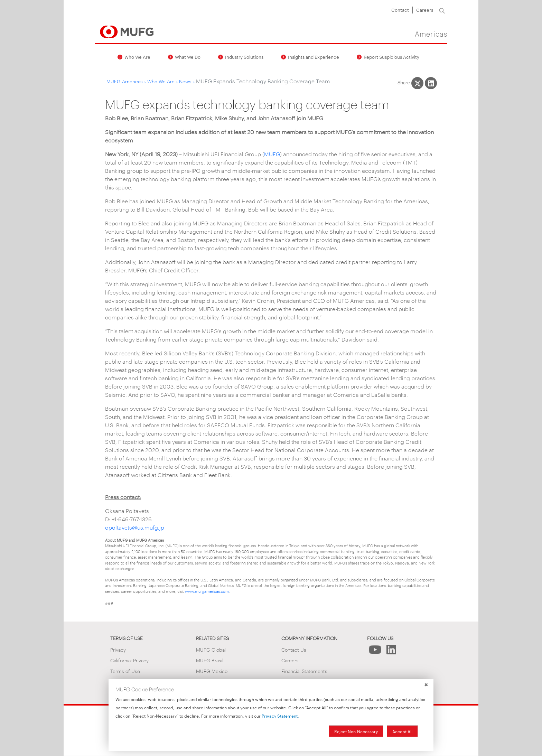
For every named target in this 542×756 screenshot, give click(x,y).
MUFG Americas (125, 81)
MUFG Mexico (212, 671)
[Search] (442, 10)
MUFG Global (211, 649)
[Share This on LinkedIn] (431, 83)
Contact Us (294, 649)
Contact (400, 10)
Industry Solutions (244, 57)
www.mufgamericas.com (207, 591)
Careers (425, 10)
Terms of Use (125, 671)
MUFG (272, 154)
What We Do (188, 57)
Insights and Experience (314, 57)
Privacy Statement (280, 716)
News (185, 81)
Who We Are (137, 57)
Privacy (118, 649)
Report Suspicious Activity (391, 57)
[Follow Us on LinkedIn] (391, 651)
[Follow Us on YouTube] (375, 651)
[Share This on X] (417, 83)
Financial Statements (304, 671)
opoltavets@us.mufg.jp (135, 527)
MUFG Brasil (210, 660)
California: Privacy (129, 660)
